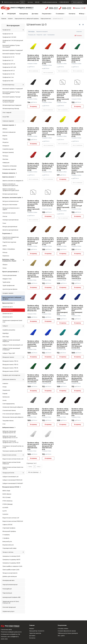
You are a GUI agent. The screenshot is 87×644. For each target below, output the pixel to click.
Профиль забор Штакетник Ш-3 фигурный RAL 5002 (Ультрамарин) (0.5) (77, 310)
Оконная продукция (9, 607)
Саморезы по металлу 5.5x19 (11, 556)
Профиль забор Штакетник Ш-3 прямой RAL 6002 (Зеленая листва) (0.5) (33, 378)
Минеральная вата (8, 580)
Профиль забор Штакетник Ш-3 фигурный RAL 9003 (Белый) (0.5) (48, 446)
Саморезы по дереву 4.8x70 (11, 560)
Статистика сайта (6, 630)
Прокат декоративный (11, 272)
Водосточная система (13, 455)
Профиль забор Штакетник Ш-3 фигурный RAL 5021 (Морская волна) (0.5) (63, 344)
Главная (4, 19)
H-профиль (6, 535)
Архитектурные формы (10, 289)
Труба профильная (8, 285)
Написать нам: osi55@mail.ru (10, 637)
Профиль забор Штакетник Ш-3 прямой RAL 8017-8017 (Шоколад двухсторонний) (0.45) (63, 96)
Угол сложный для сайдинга (11, 414)
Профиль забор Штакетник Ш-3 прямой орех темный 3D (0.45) (63, 241)
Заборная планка (9, 427)
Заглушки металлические (11, 201)
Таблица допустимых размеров (68, 633)
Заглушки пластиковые (10, 205)
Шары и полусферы (9, 249)
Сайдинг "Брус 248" (9, 353)
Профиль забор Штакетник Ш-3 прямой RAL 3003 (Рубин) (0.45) (63, 59)
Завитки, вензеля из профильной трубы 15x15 (10, 185)
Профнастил (13, 30)
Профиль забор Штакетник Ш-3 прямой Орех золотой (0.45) (77, 93)
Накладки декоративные (10, 220)
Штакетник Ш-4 (8, 314)
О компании (60, 14)
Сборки (5, 265)
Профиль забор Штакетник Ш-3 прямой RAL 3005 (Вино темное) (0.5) (63, 275)
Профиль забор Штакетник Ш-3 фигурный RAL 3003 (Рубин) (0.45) (33, 167)
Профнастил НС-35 (9, 74)
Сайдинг (13, 326)
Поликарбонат (7, 589)
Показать (78, 36)
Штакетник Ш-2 (8, 307)
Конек (5, 400)
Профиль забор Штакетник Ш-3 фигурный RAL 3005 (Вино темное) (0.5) (77, 275)
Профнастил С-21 (8, 60)
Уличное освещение (9, 132)
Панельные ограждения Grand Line (12, 321)
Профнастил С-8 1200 (9, 37)
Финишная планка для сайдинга (13, 417)
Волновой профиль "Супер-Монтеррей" (11, 46)
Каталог (10, 19)
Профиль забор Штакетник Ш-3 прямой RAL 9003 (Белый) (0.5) (33, 446)
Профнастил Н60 (8, 81)
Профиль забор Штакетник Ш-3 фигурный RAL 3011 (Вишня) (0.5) (48, 309)
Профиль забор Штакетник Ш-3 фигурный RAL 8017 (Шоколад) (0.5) (77, 412)
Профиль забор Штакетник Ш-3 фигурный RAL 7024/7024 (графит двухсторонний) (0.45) (78, 168)
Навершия (6, 163)
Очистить (79, 32)
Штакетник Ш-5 (7, 317)
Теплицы (5, 156)
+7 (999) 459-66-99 (64, 2)
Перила (5, 139)
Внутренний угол (8, 545)
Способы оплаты (63, 629)
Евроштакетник (46, 19)
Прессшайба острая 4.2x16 (11, 570)
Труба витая (6, 282)
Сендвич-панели (8, 293)
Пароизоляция (7, 593)
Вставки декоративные (10, 194)
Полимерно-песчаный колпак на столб (13, 447)
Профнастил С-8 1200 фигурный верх (13, 41)
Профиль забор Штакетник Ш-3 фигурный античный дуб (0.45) (33, 241)
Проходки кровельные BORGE (12, 451)
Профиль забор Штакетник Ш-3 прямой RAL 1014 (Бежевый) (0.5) (33, 275)
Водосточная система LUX (11, 518)
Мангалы (5, 159)
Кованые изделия (13, 121)
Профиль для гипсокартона (11, 375)
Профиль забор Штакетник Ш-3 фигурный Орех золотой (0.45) (48, 203)
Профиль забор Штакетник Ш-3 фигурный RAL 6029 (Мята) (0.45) (48, 167)
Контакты (72, 14)
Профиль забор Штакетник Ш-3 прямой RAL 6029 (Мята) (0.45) (77, 59)
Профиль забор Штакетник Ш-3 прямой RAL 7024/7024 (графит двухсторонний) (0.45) (48, 96)
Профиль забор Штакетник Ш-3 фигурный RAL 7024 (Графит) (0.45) (63, 167)
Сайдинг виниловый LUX (10, 477)
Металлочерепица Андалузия (12, 105)
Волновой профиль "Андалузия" (13, 50)
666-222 (67, 8)
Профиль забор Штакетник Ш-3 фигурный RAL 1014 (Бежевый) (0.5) (48, 275)
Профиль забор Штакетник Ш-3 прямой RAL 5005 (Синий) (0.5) (33, 344)
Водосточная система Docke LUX (13, 459)
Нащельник (6, 390)
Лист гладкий (7, 113)
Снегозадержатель (9, 404)
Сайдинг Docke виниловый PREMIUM (11, 341)
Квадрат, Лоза (7, 279)
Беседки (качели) (8, 152)
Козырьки (6, 146)
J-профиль (6, 538)
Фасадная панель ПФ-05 (10, 368)
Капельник (6, 397)
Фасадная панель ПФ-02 (10, 361)
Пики (4, 223)
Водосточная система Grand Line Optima (13, 468)
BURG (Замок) (7, 494)
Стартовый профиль (9, 528)
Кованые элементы (10, 173)
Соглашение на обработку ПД (10, 634)
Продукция (11, 14)
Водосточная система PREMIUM (13, 521)
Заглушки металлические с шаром (11, 209)
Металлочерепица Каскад (11, 109)
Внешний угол (7, 541)
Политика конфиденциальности (11, 632)
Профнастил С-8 (8, 34)
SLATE (5, 511)
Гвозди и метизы (13, 552)
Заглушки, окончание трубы (13, 198)
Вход (82, 14)
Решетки (5, 142)
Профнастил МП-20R (9, 67)
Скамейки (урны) (8, 149)
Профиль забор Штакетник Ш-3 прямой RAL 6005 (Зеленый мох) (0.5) (63, 378)
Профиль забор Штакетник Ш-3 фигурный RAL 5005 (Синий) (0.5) (48, 344)
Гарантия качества (35, 633)
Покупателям (47, 14)
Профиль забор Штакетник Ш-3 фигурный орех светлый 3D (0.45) (48, 241)
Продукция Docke (13, 473)
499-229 (37, 2)
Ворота (5, 136)
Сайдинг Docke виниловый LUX (13, 345)
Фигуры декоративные (10, 227)
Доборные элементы (13, 379)
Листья (5, 216)
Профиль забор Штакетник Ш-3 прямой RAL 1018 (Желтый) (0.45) (33, 58)
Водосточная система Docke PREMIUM (12, 463)
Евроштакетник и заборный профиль (27, 19)
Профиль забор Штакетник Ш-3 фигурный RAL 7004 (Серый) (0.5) (48, 412)
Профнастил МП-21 (9, 71)
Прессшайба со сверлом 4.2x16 (12, 566)
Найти (22, 2)
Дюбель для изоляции (10, 576)
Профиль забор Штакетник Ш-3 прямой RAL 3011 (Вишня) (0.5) (33, 308)
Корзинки (6, 256)
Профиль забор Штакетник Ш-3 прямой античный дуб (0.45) (77, 204)
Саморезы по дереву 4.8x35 (11, 563)
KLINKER (5, 508)
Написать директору (77, 2)
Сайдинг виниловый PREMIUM (12, 480)
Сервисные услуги (8, 611)
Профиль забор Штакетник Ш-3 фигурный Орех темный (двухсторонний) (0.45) (63, 205)
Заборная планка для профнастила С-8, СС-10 (10, 437)
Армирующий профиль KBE (12, 597)
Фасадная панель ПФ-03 (10, 365)
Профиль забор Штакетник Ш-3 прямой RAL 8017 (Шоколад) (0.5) (63, 412)
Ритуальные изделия (9, 169)
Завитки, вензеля (9, 177)
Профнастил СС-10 (8, 57)
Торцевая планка (8, 421)
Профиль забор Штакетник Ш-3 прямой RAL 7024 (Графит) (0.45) (33, 94)
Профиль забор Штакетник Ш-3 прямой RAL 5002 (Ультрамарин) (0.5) (63, 310)
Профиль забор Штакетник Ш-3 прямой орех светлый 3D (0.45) (33, 131)
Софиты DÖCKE (7, 525)
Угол (4, 424)
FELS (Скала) (6, 497)
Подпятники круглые (9, 242)
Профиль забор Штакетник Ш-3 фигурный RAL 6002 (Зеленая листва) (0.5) (48, 378)
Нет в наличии (34, 71)
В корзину (33, 106)
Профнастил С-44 (8, 77)
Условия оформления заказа (67, 631)
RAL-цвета (61, 636)
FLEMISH (5, 514)
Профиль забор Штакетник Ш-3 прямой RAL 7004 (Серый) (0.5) (33, 412)
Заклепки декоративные (10, 230)
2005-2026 (4, 639)
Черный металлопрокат (10, 585)
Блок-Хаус (6, 337)
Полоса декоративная (9, 275)
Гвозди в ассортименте (10, 573)
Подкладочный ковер (9, 548)
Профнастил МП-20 (9, 64)
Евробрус (6, 333)
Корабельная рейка (9, 330)
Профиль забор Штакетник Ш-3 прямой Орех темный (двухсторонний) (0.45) (48, 132)
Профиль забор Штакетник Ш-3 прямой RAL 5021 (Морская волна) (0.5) (77, 344)
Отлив (4, 387)
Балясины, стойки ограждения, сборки (13, 260)
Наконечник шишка (9, 213)
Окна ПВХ (6, 117)
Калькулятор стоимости (37, 631)
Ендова (5, 394)
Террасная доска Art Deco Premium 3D (11, 602)
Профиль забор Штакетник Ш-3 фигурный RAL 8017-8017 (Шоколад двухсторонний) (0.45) (33, 206)
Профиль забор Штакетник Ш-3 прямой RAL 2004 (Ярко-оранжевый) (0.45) (48, 59)
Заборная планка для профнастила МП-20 (9, 432)
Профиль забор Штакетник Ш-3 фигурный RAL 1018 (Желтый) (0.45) (63, 131)
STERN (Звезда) (7, 504)
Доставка (35, 14)
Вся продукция (13, 25)
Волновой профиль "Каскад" (12, 54)
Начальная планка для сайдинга (13, 407)
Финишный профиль (9, 531)
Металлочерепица (13, 85)
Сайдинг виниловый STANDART (13, 483)
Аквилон (5, 383)
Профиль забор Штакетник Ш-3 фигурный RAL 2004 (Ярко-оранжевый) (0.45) (77, 132)
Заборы (5, 129)
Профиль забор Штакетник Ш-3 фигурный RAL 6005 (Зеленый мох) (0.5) (77, 378)
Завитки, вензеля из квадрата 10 (13, 181)
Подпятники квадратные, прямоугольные (11, 238)
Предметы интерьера (9, 166)
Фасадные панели (13, 357)
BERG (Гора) (6, 491)
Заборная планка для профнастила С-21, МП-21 (10, 442)
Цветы (5, 246)
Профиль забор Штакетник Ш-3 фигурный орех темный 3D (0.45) (77, 241)
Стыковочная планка (9, 410)
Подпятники (7, 233)
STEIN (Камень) (7, 501)
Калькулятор (24, 14)
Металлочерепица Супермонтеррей (8, 101)
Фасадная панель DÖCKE (10, 371)
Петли (4, 268)
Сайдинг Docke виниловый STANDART (11, 349)
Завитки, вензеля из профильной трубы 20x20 (11, 190)
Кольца (5, 252)
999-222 (53, 8)
